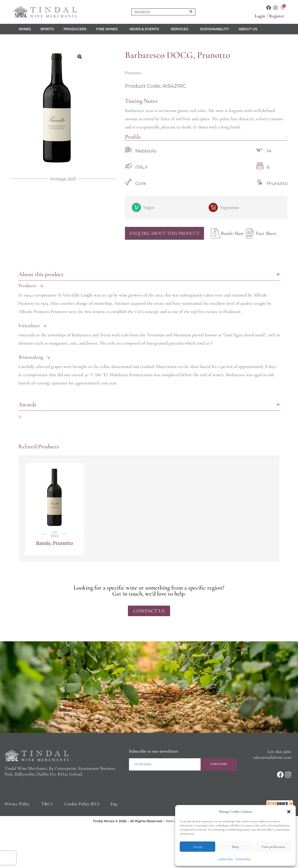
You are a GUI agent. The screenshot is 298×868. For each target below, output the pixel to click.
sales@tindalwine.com (272, 757)
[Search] (191, 12)
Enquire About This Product (164, 233)
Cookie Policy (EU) (82, 804)
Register (277, 16)
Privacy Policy (243, 859)
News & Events (145, 29)
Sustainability (215, 29)
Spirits (47, 29)
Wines (25, 29)
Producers (75, 29)
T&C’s (47, 804)
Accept (198, 847)
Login (260, 16)
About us (249, 29)
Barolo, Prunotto (54, 543)
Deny (235, 847)
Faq (114, 804)
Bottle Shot (227, 233)
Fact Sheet (260, 233)
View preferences (273, 847)
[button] (289, 812)
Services (181, 29)
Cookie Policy (226, 859)
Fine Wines (108, 29)
